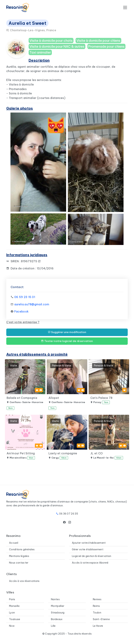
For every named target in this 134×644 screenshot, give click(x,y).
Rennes (97, 599)
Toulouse (15, 619)
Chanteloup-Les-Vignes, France (31, 30)
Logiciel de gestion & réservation (92, 556)
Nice (12, 626)
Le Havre (98, 626)
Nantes (55, 599)
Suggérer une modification (67, 332)
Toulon (97, 613)
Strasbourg (58, 613)
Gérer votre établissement (88, 549)
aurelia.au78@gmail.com (32, 304)
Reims (96, 606)
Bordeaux (57, 619)
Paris (12, 599)
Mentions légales (19, 556)
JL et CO (97, 453)
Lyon (12, 613)
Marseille (14, 606)
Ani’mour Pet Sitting (21, 453)
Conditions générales (22, 549)
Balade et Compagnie (22, 398)
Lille (53, 626)
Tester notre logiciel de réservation (67, 341)
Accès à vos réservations (24, 581)
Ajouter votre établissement (89, 543)
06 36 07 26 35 (69, 514)
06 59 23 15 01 (25, 297)
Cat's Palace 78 (101, 398)
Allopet (54, 398)
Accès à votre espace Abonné (90, 563)
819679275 (31, 261)
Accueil (14, 543)
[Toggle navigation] (125, 8)
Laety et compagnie (63, 453)
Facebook (22, 311)
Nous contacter (19, 563)
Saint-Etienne (101, 619)
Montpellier (58, 606)
